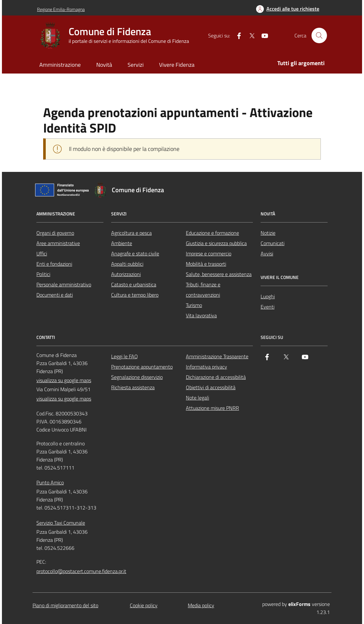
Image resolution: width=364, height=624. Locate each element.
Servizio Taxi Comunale (61, 523)
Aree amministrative (58, 243)
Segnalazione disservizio (137, 377)
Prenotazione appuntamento (142, 367)
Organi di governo (55, 233)
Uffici (42, 253)
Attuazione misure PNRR (212, 408)
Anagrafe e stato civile (135, 253)
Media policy (201, 605)
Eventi (268, 307)
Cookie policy (144, 605)
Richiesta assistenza (133, 387)
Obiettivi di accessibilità (211, 387)
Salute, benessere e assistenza (219, 274)
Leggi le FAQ (125, 356)
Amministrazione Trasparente (217, 356)
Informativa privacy (206, 367)
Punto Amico (50, 482)
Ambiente (122, 243)
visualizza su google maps (64, 380)
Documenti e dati (55, 295)
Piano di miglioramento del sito (65, 605)
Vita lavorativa (201, 315)
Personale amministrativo (64, 284)
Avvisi (267, 253)
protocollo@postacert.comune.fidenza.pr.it (81, 571)
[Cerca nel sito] (319, 35)
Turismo (194, 305)
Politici (43, 274)
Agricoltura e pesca (131, 233)
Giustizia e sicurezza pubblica (216, 243)
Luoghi (268, 296)
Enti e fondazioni (54, 264)
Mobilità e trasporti (206, 264)
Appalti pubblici (127, 264)
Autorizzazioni (126, 274)
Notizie (268, 233)
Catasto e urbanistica (134, 284)
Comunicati (273, 243)
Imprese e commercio (209, 253)
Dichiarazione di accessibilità (216, 377)
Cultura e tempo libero (135, 295)
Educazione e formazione (212, 233)
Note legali (197, 398)
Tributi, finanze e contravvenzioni (203, 290)
